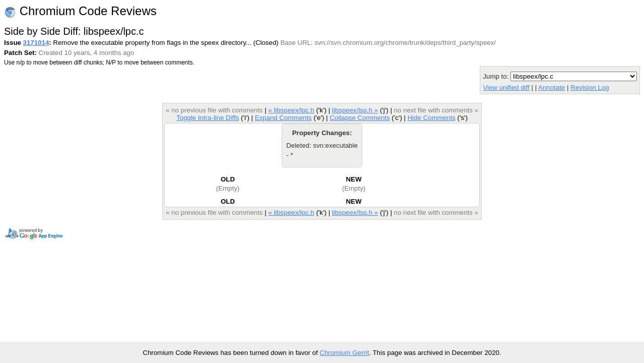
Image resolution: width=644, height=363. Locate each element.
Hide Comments (432, 118)
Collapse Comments (360, 118)
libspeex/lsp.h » (355, 110)
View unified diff (506, 87)
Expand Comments (283, 118)
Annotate (552, 87)
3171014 (36, 43)
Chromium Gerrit (344, 353)
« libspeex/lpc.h (291, 110)
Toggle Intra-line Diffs (208, 118)
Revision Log (590, 87)
